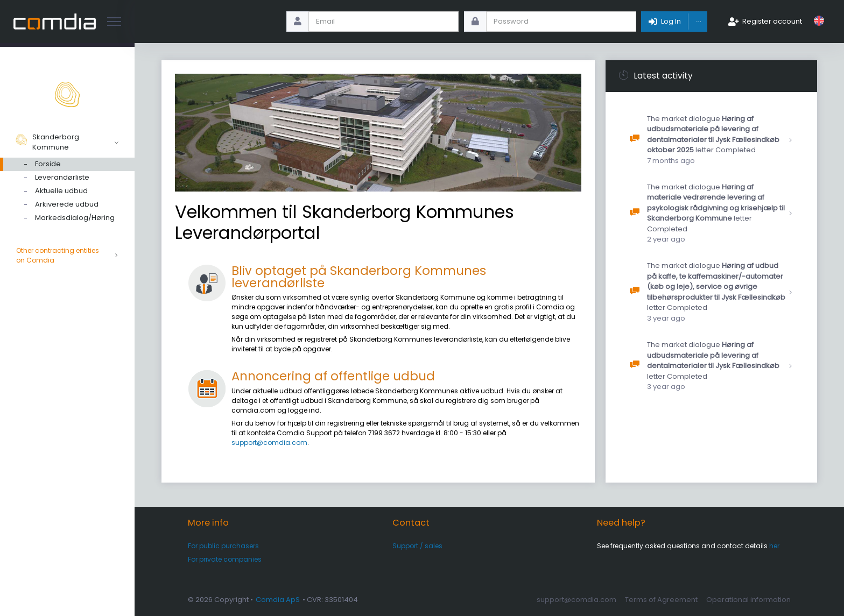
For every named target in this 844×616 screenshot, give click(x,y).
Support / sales (417, 546)
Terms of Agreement (661, 600)
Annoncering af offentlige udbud (333, 376)
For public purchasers (223, 546)
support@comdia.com (269, 442)
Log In (671, 21)
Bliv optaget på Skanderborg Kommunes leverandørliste (359, 277)
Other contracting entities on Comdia (67, 256)
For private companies (225, 559)
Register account (772, 21)
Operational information (748, 600)
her (774, 546)
